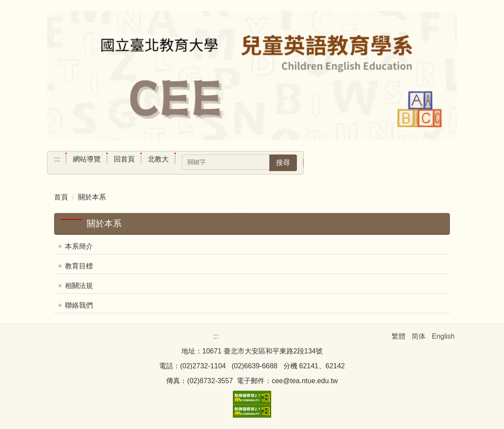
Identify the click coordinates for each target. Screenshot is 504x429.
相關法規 (79, 286)
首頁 (61, 197)
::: (57, 159)
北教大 (158, 159)
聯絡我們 (79, 305)
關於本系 (92, 197)
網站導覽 (87, 159)
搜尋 (283, 163)
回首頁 (124, 159)
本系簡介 (79, 246)
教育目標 (79, 266)
